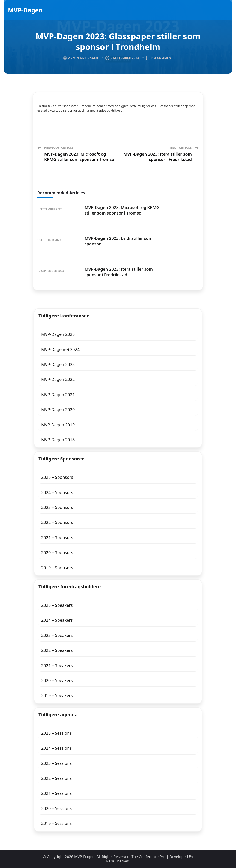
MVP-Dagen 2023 (58, 364)
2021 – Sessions (56, 793)
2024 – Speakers (57, 620)
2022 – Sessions (56, 778)
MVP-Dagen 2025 (58, 334)
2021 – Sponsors (57, 537)
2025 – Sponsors (57, 477)
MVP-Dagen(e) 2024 (60, 349)
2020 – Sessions (56, 808)
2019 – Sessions (56, 823)
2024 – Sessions (56, 748)
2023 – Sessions (56, 763)
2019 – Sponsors (57, 568)
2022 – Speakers (57, 650)
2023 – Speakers (57, 635)
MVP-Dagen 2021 (58, 395)
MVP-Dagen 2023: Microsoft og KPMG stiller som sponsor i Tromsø (122, 210)
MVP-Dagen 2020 (58, 409)
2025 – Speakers (57, 605)
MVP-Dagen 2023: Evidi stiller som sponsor (119, 241)
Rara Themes (118, 861)
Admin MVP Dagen (83, 58)
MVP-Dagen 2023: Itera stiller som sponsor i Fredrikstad (119, 272)
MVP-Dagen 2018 (58, 440)
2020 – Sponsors (57, 552)
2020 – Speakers (57, 680)
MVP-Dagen (25, 10)
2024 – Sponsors (57, 492)
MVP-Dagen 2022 (58, 379)
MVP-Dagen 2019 (58, 425)
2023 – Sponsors (57, 507)
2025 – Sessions (56, 733)
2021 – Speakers (57, 665)
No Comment (162, 58)
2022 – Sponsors (57, 522)
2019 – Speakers (57, 695)
